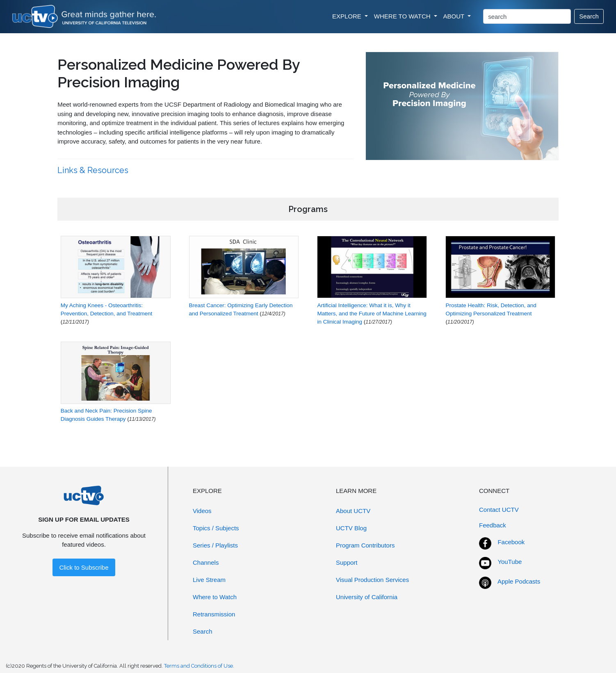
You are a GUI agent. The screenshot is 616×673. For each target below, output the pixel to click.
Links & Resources (94, 170)
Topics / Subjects (216, 528)
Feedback (493, 525)
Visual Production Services (372, 580)
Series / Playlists (215, 545)
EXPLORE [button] (348, 16)
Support (347, 562)
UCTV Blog (351, 528)
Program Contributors (365, 545)
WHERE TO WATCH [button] (403, 16)
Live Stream (209, 580)
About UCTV (353, 511)
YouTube (510, 562)
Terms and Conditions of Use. (199, 666)
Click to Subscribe (84, 567)
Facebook (511, 542)
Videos (202, 511)
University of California (367, 597)
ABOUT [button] (455, 16)
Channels (206, 562)
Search (589, 16)
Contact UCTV (499, 510)
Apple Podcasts (519, 581)
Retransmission (214, 614)
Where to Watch (215, 597)
